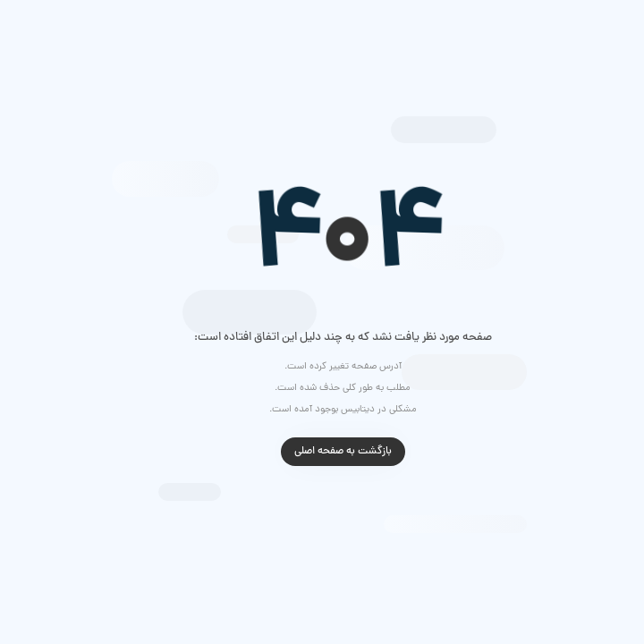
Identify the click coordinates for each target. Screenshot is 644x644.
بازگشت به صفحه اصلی (322, 452)
